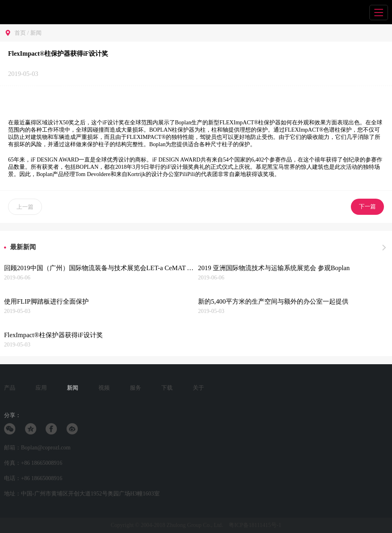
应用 (41, 388)
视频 (104, 388)
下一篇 (367, 207)
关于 (198, 388)
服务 (136, 388)
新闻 (36, 33)
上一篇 (25, 207)
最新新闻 (23, 247)
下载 (167, 388)
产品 (10, 388)
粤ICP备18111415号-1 (255, 525)
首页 (20, 33)
